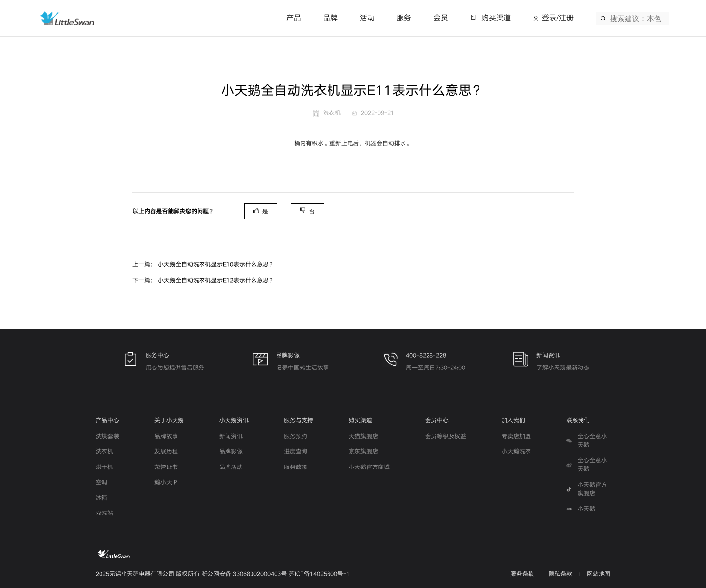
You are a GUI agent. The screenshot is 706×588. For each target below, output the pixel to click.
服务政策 (296, 467)
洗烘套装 (107, 436)
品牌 (330, 18)
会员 (441, 18)
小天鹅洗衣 (516, 452)
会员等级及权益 (446, 436)
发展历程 (166, 452)
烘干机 (104, 467)
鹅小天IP (166, 482)
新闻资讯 (231, 436)
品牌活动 (231, 467)
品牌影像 (231, 452)
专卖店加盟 (516, 436)
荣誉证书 (166, 467)
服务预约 (296, 436)
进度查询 (296, 452)
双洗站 (104, 513)
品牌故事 (166, 436)
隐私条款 (560, 574)
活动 (367, 18)
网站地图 (599, 574)
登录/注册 (558, 18)
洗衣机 (104, 452)
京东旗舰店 (363, 452)
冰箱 (101, 498)
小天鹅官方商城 (369, 467)
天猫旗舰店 (363, 436)
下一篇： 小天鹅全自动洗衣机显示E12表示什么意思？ (203, 281)
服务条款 (522, 574)
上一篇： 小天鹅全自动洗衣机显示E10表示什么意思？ (203, 264)
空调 (101, 482)
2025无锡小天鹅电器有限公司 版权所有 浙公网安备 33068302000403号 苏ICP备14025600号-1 (223, 574)
